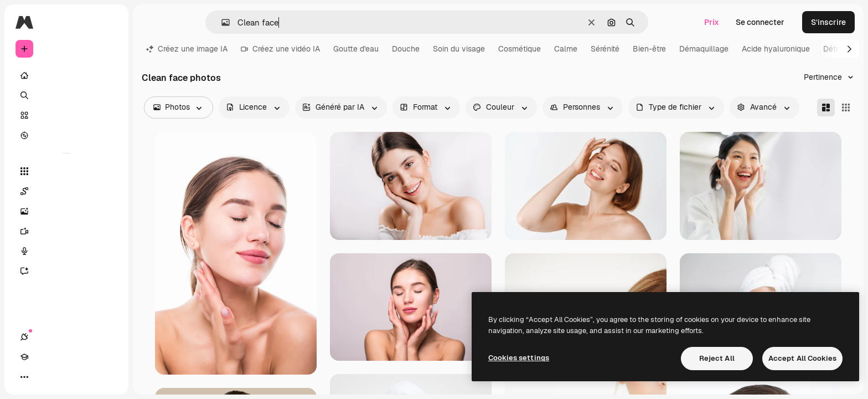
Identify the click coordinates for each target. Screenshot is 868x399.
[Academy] (44, 377)
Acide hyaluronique (776, 49)
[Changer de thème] (64, 377)
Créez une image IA (187, 49)
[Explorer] (66, 135)
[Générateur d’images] (66, 211)
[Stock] (66, 115)
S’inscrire (828, 22)
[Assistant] (66, 271)
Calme (566, 49)
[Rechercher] (66, 95)
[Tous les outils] (66, 171)
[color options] (501, 108)
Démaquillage (704, 49)
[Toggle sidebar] (108, 22)
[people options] (583, 108)
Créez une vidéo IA (280, 49)
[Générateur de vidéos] (66, 231)
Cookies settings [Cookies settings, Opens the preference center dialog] (519, 358)
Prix (712, 22)
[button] (221, 22)
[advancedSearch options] (764, 108)
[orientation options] (426, 108)
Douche (406, 49)
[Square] (846, 108)
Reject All (717, 358)
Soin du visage (459, 49)
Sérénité (605, 49)
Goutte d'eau (356, 49)
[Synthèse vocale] (66, 251)
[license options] (254, 108)
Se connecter (760, 22)
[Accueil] (66, 75)
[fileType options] (676, 108)
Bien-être (649, 49)
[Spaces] (66, 191)
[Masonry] (826, 108)
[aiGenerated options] (341, 108)
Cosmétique (520, 49)
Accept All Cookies (802, 358)
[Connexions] (24, 377)
